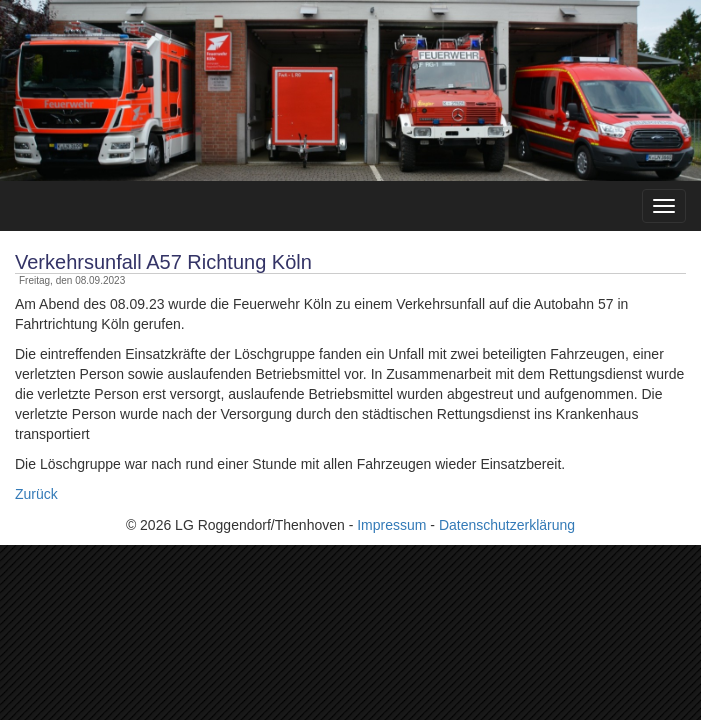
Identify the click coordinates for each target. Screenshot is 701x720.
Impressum (391, 525)
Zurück (36, 494)
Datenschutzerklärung (507, 525)
